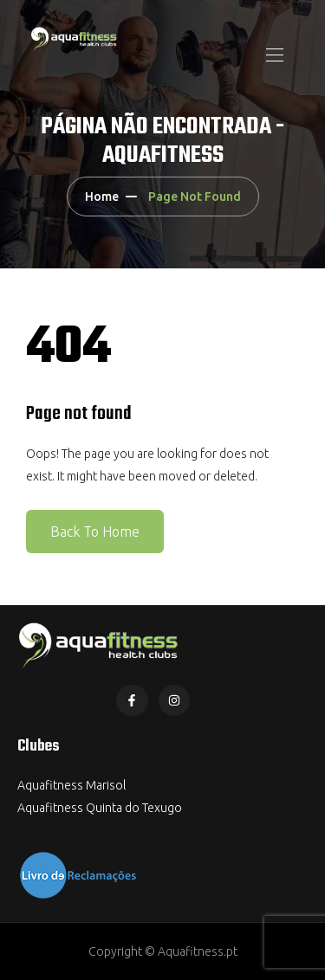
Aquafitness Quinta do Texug (96, 808)
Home (102, 197)
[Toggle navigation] (273, 55)
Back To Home (95, 532)
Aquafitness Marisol (71, 785)
